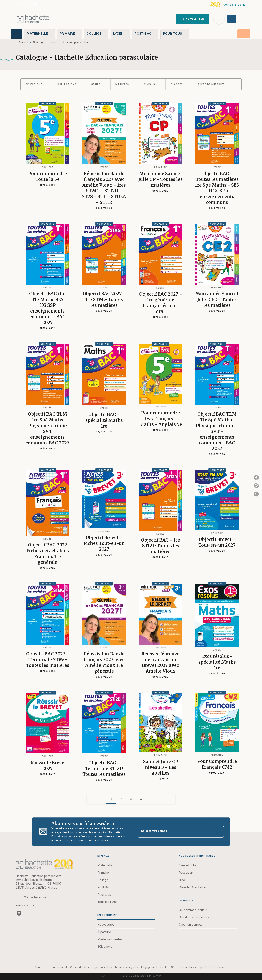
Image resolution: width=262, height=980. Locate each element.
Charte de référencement (51, 967)
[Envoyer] (219, 832)
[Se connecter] (236, 19)
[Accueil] (33, 19)
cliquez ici (102, 840)
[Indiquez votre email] (176, 832)
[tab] (16, 34)
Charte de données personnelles (91, 967)
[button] (193, 19)
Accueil (23, 42)
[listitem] (35, 5)
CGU (174, 967)
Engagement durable (154, 967)
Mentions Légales (127, 967)
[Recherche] (219, 19)
